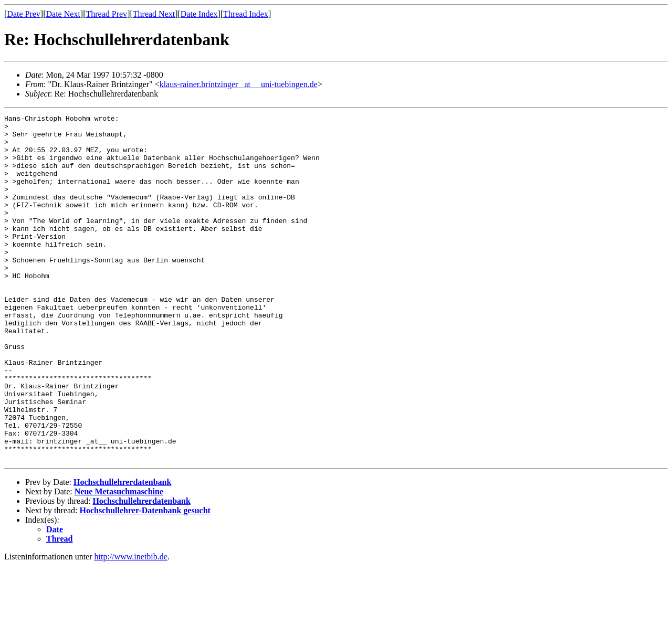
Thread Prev (106, 14)
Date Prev (24, 14)
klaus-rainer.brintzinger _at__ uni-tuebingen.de (239, 84)
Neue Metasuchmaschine (119, 561)
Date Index (199, 14)
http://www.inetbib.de (131, 626)
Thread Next (154, 14)
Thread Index (246, 14)
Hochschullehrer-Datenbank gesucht (145, 580)
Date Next (63, 14)
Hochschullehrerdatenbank (122, 551)
